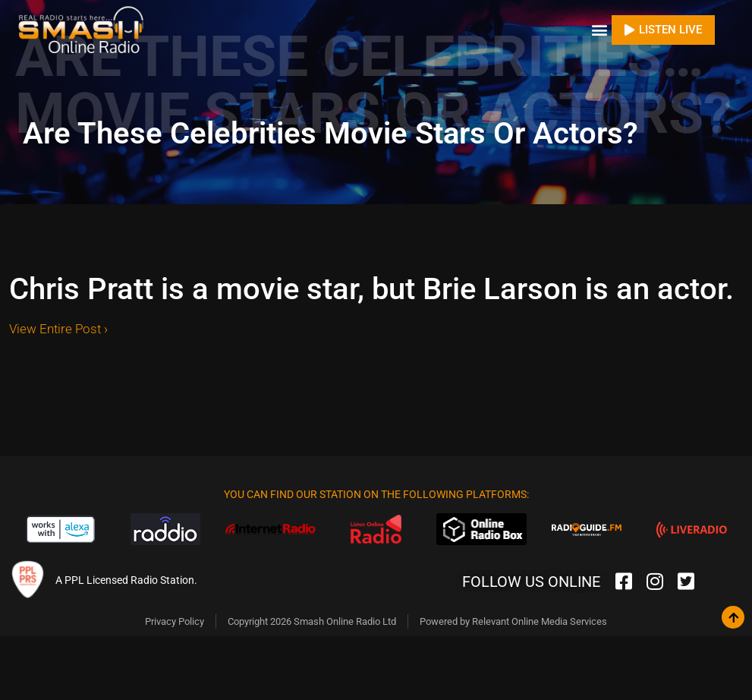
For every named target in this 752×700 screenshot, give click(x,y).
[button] (599, 30)
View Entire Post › (58, 329)
